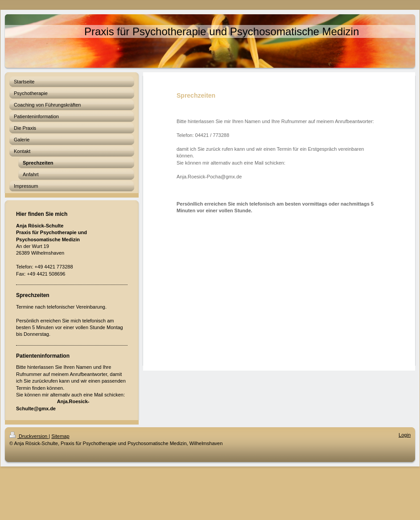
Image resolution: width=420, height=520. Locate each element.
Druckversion (29, 436)
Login (405, 435)
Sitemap (60, 436)
